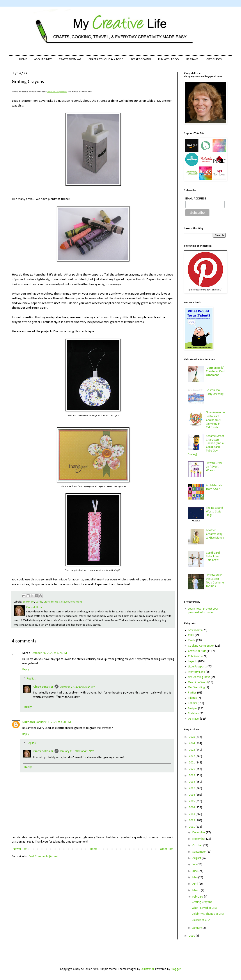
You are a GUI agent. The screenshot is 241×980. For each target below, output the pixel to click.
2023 (192, 750)
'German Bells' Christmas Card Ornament (216, 372)
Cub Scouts (195, 656)
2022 (192, 756)
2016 (192, 795)
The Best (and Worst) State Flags (214, 512)
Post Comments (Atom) (43, 856)
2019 (192, 776)
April (196, 884)
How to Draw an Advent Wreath (214, 467)
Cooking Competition (201, 646)
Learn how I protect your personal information (203, 611)
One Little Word (198, 682)
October (198, 846)
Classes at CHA (201, 920)
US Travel (194, 719)
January (197, 928)
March (197, 890)
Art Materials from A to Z (214, 487)
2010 (192, 936)
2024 (192, 743)
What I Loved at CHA (204, 908)
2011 (192, 827)
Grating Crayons (202, 902)
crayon (65, 602)
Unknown (29, 722)
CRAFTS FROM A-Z (70, 60)
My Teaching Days (199, 677)
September (199, 852)
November (199, 839)
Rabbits (192, 703)
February (198, 897)
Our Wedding (197, 687)
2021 (192, 763)
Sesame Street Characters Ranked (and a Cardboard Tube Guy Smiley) (206, 445)
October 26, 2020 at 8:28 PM (49, 653)
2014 (192, 808)
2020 (192, 769)
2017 (192, 788)
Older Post (167, 849)
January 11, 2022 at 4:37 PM (77, 751)
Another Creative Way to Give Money (215, 534)
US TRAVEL (193, 60)
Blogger (176, 969)
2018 (192, 782)
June (195, 871)
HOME (23, 60)
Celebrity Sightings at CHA (208, 914)
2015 (192, 801)
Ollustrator (147, 969)
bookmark (28, 602)
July (195, 865)
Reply (26, 670)
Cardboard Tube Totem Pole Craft (213, 557)
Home (94, 849)
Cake (191, 635)
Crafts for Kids (52, 602)
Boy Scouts (195, 630)
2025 (192, 737)
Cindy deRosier (43, 687)
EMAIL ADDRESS (196, 199)
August (197, 858)
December (199, 833)
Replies (31, 679)
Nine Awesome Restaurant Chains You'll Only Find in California (215, 420)
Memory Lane (197, 672)
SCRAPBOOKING (141, 60)
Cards (39, 602)
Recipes (193, 709)
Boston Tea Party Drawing (215, 392)
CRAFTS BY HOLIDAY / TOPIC (106, 60)
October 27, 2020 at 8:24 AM (78, 687)
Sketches (193, 714)
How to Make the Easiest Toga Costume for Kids (215, 581)
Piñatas (192, 698)
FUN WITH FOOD (168, 60)
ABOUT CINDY (43, 60)
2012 (192, 821)
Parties (192, 693)
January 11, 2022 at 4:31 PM (54, 722)
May (195, 878)
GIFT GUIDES (214, 60)
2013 (192, 814)
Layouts (193, 661)
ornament (76, 602)
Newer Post (20, 849)
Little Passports (197, 667)
